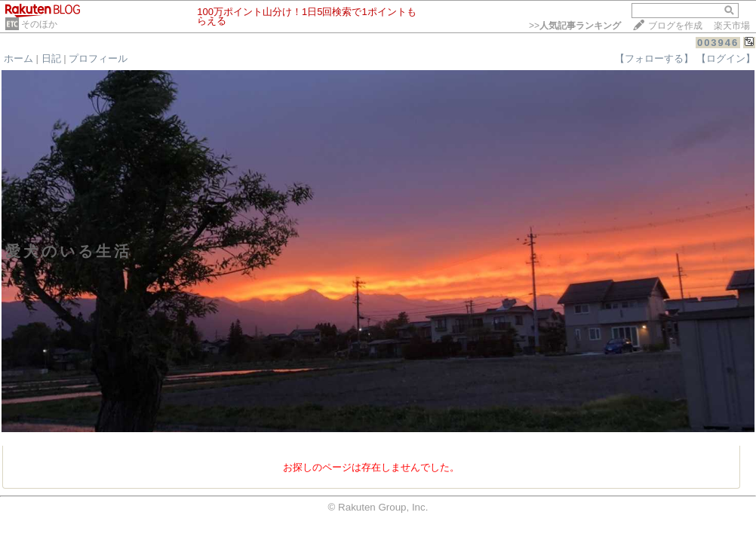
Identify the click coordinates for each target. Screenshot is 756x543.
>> (575, 26)
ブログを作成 (675, 26)
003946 (718, 43)
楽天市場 (732, 26)
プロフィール (98, 58)
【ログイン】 (726, 58)
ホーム (18, 58)
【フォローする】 (654, 58)
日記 (51, 58)
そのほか (39, 24)
